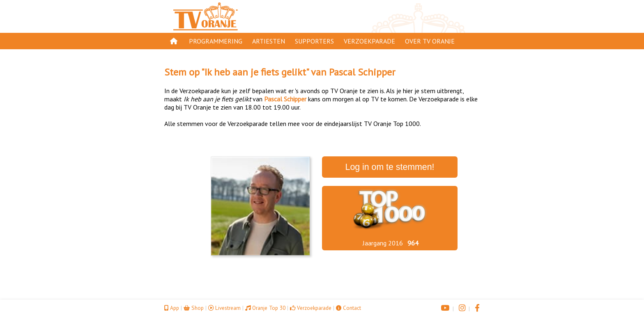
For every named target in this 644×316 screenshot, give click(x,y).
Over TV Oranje (430, 41)
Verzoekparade (369, 41)
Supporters (314, 41)
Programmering (216, 41)
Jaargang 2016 (383, 243)
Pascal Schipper (362, 72)
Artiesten (269, 41)
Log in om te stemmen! (390, 167)
